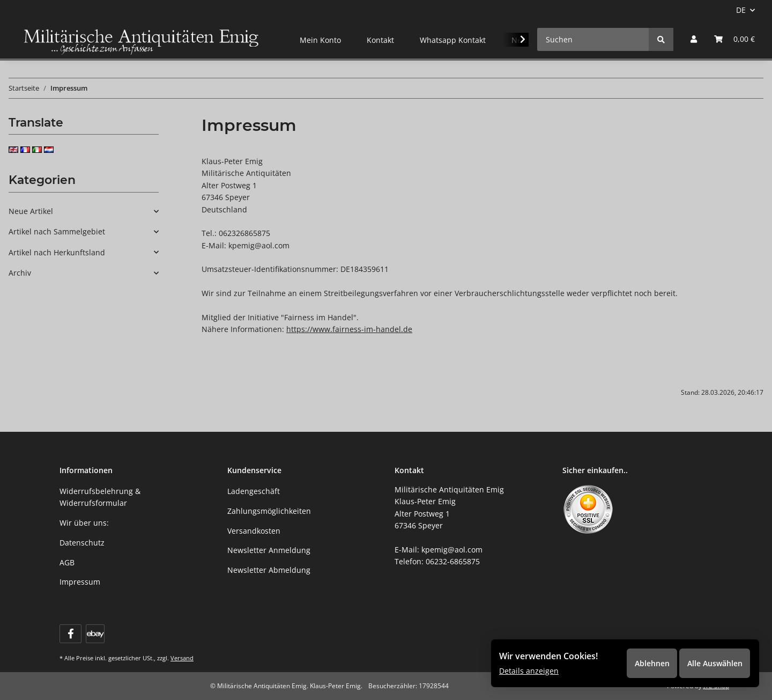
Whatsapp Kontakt (453, 40)
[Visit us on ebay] (95, 634)
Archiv (20, 273)
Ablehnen (649, 662)
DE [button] (741, 10)
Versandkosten (254, 531)
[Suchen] (593, 39)
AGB (67, 562)
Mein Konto (320, 40)
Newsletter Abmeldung (269, 570)
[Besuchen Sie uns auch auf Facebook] (70, 634)
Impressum (80, 582)
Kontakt (380, 40)
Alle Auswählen (713, 662)
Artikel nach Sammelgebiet (57, 231)
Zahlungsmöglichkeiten (269, 511)
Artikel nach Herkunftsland (57, 252)
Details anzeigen (528, 670)
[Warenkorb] (734, 39)
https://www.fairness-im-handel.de (349, 329)
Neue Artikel (31, 211)
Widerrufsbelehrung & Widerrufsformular (100, 497)
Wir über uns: (84, 523)
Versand (182, 658)
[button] (694, 39)
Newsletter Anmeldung (269, 550)
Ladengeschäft (254, 491)
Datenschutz (82, 543)
